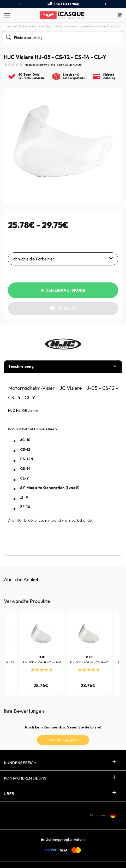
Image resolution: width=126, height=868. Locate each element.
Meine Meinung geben (63, 740)
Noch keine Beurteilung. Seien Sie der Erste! (53, 65)
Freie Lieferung (63, 4)
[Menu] (6, 15)
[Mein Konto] (108, 15)
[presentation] (20, 4)
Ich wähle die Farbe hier (33, 259)
